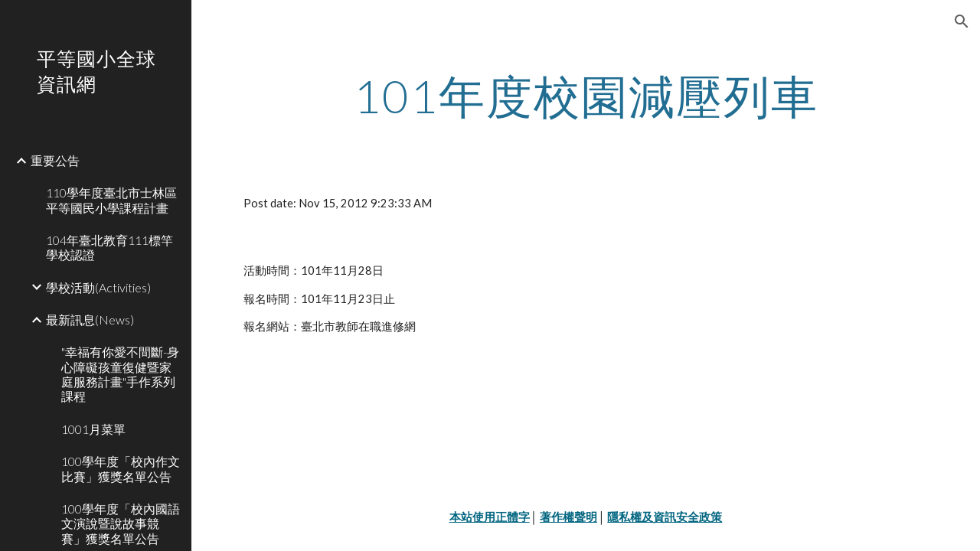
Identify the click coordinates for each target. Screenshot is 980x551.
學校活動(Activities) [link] (98, 287)
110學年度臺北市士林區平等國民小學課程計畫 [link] (111, 200)
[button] (962, 21)
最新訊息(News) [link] (90, 320)
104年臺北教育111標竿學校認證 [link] (109, 247)
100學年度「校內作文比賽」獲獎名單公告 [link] (121, 468)
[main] (586, 96)
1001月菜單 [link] (93, 429)
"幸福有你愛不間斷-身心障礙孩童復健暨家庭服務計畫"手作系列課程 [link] (120, 374)
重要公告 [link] (55, 160)
